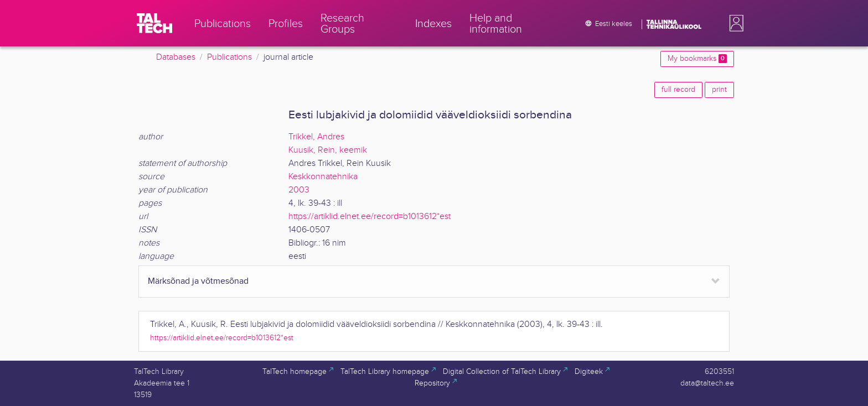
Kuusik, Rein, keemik (328, 150)
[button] (734, 23)
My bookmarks (697, 59)
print (719, 90)
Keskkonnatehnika (323, 177)
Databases (176, 57)
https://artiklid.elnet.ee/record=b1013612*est (370, 217)
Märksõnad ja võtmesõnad (198, 281)
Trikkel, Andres (316, 137)
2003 (299, 190)
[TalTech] (154, 23)
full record (678, 90)
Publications (229, 57)
